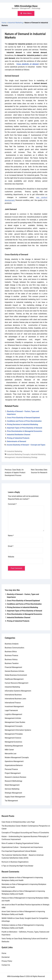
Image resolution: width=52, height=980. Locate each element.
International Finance (13, 703)
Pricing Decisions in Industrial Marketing (22, 424)
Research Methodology (14, 781)
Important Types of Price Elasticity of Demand (24, 428)
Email (11, 546)
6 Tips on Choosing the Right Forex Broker (17, 866)
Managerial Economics (13, 742)
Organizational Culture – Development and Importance (22, 847)
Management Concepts (14, 726)
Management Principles (14, 734)
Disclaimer (6, 957)
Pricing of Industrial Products (18, 438)
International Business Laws (15, 699)
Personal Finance (11, 769)
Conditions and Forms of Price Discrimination (24, 421)
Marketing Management (14, 746)
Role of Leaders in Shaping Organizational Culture (20, 843)
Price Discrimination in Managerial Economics (25, 431)
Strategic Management (13, 793)
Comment (12, 504)
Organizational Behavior (14, 765)
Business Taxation (12, 663)
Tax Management (11, 801)
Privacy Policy (7, 961)
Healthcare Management (14, 679)
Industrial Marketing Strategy (26, 457)
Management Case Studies (15, 722)
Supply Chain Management (15, 797)
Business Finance (11, 655)
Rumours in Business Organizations (15, 862)
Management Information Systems (18, 730)
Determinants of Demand (16, 441)
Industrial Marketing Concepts (18, 454)
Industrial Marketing (15, 23)
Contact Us (6, 965)
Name (11, 536)
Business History (11, 659)
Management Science (13, 738)
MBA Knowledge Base (26, 6)
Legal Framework (11, 710)
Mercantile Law (11, 754)
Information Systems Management (18, 691)
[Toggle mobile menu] (26, 13)
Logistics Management (13, 714)
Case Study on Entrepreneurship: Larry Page (18, 822)
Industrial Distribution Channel (19, 435)
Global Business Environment (16, 675)
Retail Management (12, 785)
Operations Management (14, 761)
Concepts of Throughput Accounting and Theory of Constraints (25, 833)
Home (4, 23)
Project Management (13, 773)
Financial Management (13, 667)
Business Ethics (11, 652)
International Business (13, 695)
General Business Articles (14, 671)
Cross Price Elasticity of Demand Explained (23, 418)
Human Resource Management (17, 683)
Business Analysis (12, 644)
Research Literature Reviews (15, 777)
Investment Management (14, 707)
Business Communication (14, 648)
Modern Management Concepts (17, 757)
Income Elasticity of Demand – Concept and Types (26, 445)
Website (11, 557)
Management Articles (13, 718)
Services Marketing (12, 789)
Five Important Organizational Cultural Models (19, 851)
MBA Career (9, 750)
